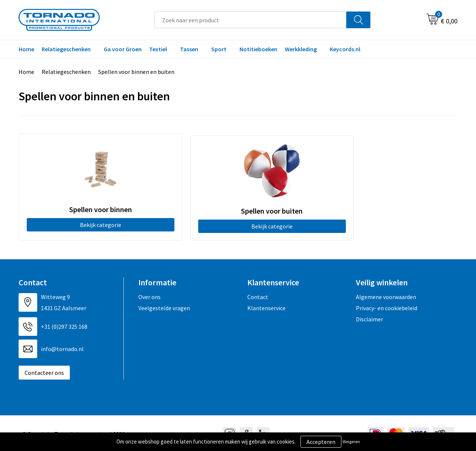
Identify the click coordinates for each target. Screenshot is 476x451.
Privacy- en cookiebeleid (387, 306)
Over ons (149, 295)
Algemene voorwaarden (386, 295)
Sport (219, 49)
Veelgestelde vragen (164, 306)
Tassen (189, 49)
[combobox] (250, 20)
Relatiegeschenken (66, 49)
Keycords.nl (345, 49)
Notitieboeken (258, 49)
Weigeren (351, 442)
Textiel (158, 49)
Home (26, 49)
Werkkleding (301, 49)
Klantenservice (266, 306)
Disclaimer (369, 318)
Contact (258, 295)
